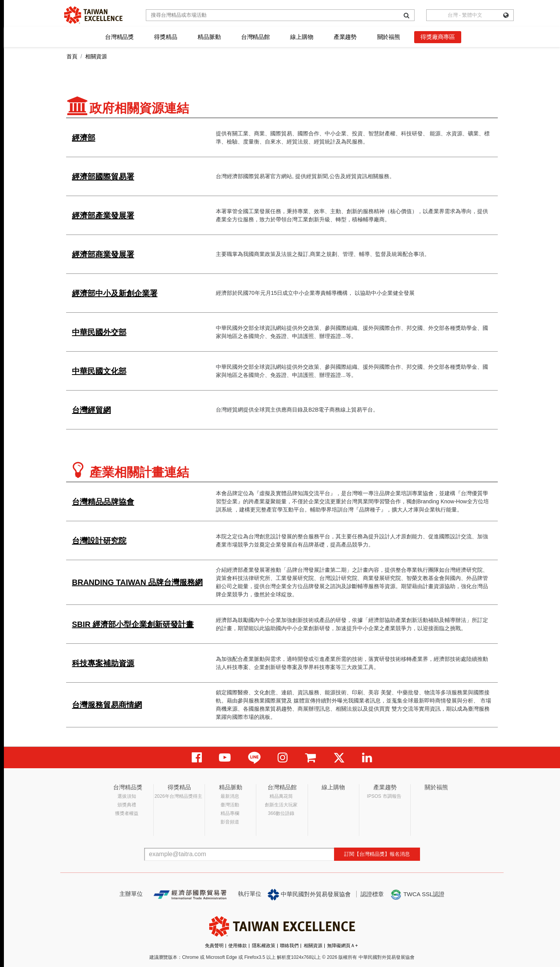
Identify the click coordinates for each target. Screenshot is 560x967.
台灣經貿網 (91, 410)
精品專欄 (230, 813)
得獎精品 (165, 37)
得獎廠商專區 (438, 37)
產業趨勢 (345, 37)
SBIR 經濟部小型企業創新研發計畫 (133, 624)
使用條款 (238, 946)
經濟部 (84, 138)
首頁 (72, 56)
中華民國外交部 (99, 332)
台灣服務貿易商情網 (107, 705)
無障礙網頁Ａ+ (342, 946)
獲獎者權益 (127, 813)
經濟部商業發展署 (103, 254)
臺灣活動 (230, 805)
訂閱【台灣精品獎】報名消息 (377, 854)
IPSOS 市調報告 (384, 796)
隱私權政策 (264, 946)
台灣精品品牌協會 (103, 502)
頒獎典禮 (127, 805)
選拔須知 (127, 796)
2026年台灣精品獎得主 (178, 796)
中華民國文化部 (99, 371)
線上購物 (302, 37)
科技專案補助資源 (103, 663)
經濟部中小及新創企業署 (115, 293)
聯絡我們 (289, 946)
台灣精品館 (255, 37)
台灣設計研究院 (99, 541)
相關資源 (313, 946)
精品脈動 (209, 37)
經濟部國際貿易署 (103, 177)
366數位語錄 (281, 813)
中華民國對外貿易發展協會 (309, 895)
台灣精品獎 (119, 37)
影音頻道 (230, 822)
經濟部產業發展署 (103, 215)
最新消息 (230, 796)
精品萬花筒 (281, 796)
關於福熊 (389, 37)
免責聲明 (214, 946)
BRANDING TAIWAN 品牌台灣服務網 (137, 582)
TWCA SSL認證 (417, 895)
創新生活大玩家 (281, 805)
